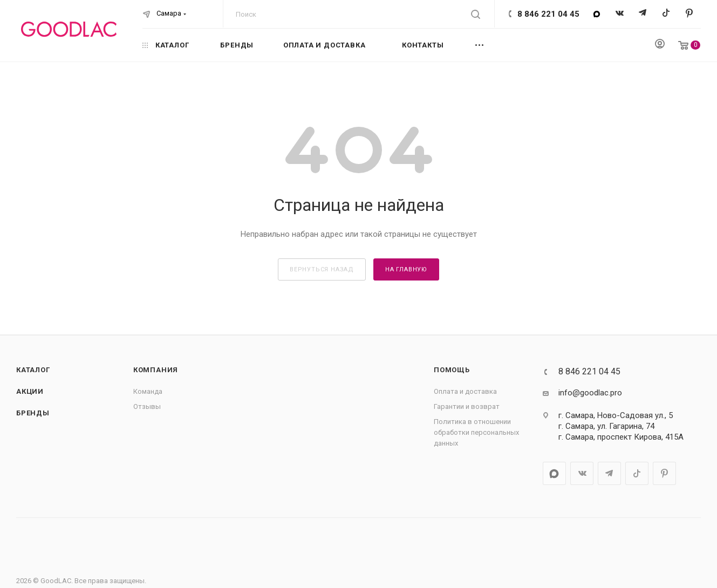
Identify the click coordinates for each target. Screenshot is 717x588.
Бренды (33, 413)
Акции (30, 391)
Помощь (452, 370)
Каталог (33, 370)
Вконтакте (620, 14)
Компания (156, 370)
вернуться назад (322, 269)
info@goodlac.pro (590, 393)
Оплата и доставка (465, 391)
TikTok (666, 14)
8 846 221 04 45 (548, 14)
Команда (148, 391)
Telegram (643, 14)
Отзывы (147, 406)
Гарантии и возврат (467, 406)
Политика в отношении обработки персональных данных (476, 432)
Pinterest (689, 14)
